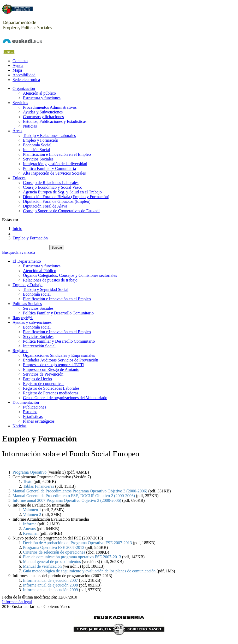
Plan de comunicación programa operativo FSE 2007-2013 (72, 557)
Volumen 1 (32, 510)
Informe (30, 524)
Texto (28, 482)
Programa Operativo (29, 472)
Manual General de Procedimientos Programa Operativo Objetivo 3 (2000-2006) (80, 491)
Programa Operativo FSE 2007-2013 (54, 547)
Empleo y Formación (30, 238)
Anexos (29, 529)
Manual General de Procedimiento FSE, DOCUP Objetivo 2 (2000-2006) (74, 496)
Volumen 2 (32, 514)
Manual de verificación (42, 566)
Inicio (17, 229)
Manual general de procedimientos (52, 562)
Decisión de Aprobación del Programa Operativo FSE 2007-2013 (77, 543)
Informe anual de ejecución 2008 (50, 585)
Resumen (31, 533)
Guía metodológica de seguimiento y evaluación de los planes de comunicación (89, 571)
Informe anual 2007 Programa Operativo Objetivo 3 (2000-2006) (67, 500)
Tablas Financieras (38, 486)
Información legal (17, 602)
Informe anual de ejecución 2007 (50, 580)
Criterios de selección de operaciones (54, 552)
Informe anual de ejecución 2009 (50, 590)
